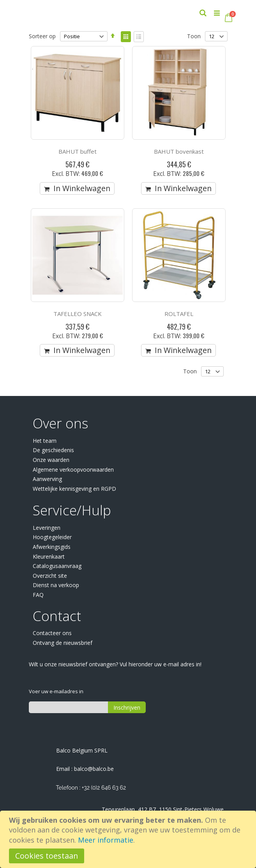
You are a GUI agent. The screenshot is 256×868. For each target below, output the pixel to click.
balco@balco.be (94, 769)
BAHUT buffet (78, 151)
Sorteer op (42, 36)
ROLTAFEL (179, 314)
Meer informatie (106, 840)
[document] (129, 839)
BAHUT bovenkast (179, 151)
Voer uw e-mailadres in (56, 691)
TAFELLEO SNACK (78, 314)
